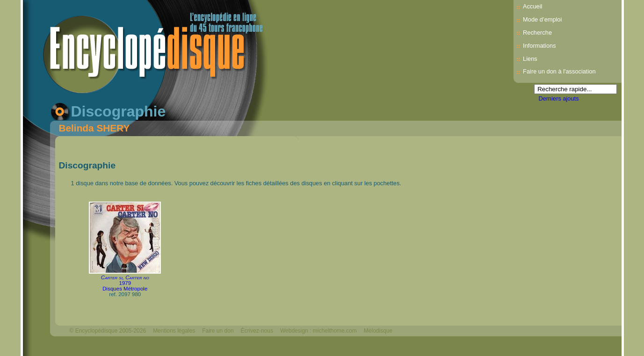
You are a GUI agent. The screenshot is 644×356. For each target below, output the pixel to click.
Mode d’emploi (542, 19)
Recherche (537, 33)
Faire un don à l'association (559, 71)
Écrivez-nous (257, 331)
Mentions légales (174, 331)
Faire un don (218, 331)
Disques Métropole (125, 289)
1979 (125, 283)
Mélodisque (378, 331)
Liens (530, 59)
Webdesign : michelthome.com (318, 331)
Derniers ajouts (559, 98)
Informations (539, 46)
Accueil (532, 6)
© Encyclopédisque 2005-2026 (108, 331)
